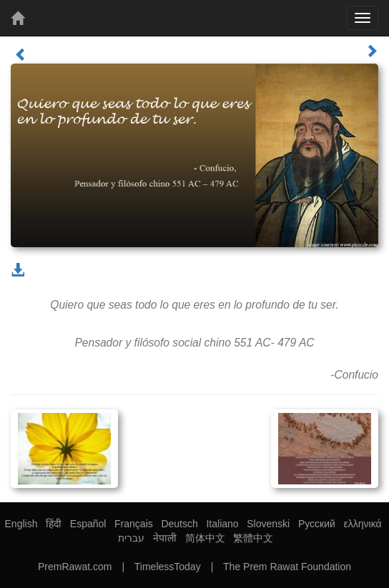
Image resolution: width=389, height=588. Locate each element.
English (21, 524)
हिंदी (54, 524)
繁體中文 (253, 538)
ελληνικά (363, 524)
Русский (317, 524)
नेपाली (165, 538)
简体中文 (205, 538)
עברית (131, 538)
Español (88, 524)
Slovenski (268, 524)
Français (134, 524)
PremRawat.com (75, 567)
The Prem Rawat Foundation (287, 567)
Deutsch (179, 524)
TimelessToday (168, 567)
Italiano (222, 524)
